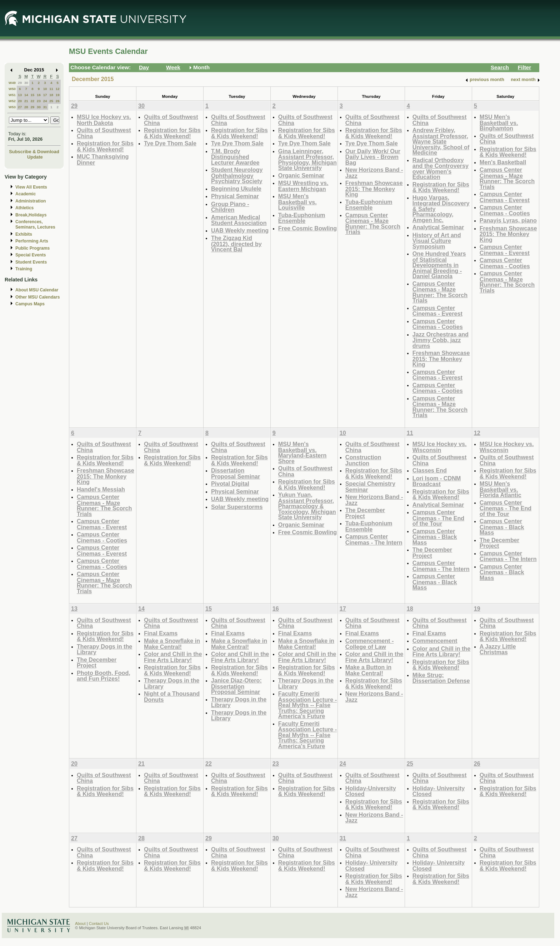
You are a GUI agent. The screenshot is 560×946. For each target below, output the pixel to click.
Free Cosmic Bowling (307, 228)
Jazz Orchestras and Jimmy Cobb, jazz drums (441, 340)
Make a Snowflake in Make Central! (172, 644)
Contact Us (99, 924)
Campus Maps (30, 304)
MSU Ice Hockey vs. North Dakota (104, 120)
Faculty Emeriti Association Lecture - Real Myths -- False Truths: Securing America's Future (307, 705)
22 (32, 101)
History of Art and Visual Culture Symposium (437, 241)
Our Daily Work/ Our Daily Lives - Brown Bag (373, 157)
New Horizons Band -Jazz (374, 173)
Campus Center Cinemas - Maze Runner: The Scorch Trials (373, 224)
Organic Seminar (301, 175)
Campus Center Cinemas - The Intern (374, 539)
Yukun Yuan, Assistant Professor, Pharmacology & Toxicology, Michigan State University (307, 506)
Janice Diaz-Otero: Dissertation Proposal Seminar (236, 686)
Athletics (24, 208)
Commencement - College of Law (370, 644)
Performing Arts (32, 241)
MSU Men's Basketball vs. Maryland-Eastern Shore (302, 452)
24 (45, 101)
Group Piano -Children (230, 207)
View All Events (31, 187)
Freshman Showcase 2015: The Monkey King (374, 189)
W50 (12, 89)
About (80, 924)
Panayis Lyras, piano (508, 220)
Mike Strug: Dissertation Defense (441, 678)
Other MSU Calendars (38, 297)
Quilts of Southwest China (104, 133)
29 (20, 83)
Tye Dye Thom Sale (170, 143)
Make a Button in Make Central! (368, 670)
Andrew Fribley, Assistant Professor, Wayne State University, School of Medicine (441, 141)
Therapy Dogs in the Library (104, 649)
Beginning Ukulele (236, 189)
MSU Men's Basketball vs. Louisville (297, 202)
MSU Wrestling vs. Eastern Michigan (303, 186)
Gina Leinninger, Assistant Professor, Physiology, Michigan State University (307, 160)
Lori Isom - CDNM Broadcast (437, 481)
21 (26, 101)
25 (51, 101)
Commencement (435, 641)
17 (45, 95)
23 (39, 101)
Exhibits (24, 234)
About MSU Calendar (37, 290)
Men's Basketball (503, 162)
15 (32, 95)
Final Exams (161, 633)
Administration (31, 201)
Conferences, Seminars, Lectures (35, 224)
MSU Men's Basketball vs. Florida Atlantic (501, 489)
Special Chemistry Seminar (370, 487)
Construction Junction (363, 460)
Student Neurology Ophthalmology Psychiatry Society (237, 175)
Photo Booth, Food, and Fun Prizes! (104, 676)
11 (51, 89)
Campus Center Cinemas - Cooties (438, 324)
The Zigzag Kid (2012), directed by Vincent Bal (236, 244)
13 (20, 95)
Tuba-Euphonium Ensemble (302, 218)
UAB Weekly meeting (240, 230)
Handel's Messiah (101, 489)
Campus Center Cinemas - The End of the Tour (438, 518)
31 (45, 107)
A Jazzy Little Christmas (498, 649)
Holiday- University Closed (439, 791)
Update (35, 157)
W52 (12, 101)
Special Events (31, 255)
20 (20, 101)
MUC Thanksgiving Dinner (103, 159)
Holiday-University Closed (371, 791)
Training (24, 269)
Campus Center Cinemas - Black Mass (435, 537)
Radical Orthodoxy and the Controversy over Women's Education (441, 169)
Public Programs (32, 248)
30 (26, 83)
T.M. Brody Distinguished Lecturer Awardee (235, 157)
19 (58, 95)
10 (45, 89)
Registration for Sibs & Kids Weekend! (105, 146)
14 (26, 95)
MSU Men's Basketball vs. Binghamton (499, 122)
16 (39, 95)
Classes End (430, 470)
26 (58, 101)
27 (20, 107)
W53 (12, 107)
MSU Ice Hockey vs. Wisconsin (440, 447)
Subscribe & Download (34, 152)
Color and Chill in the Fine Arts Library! (173, 657)
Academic (26, 194)
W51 (12, 95)
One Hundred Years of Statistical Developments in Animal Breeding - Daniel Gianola (439, 265)
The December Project (365, 513)
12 (58, 89)
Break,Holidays (31, 215)
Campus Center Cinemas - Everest (437, 311)
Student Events (31, 262)
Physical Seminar (235, 196)
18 (51, 95)
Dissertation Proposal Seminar (236, 473)
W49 (12, 83)
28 (26, 107)
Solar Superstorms (237, 507)
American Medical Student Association (239, 220)
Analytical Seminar (438, 227)
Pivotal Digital (230, 484)
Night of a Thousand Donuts (172, 697)
